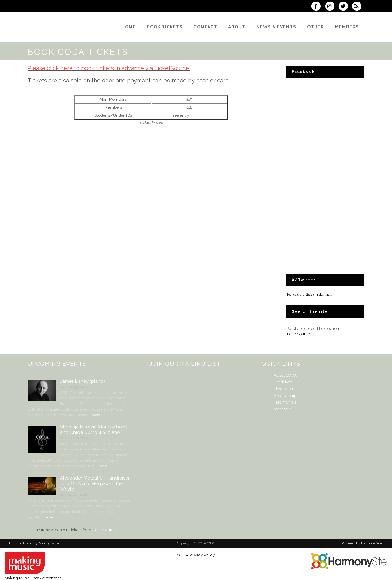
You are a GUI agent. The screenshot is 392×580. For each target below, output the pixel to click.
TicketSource (298, 334)
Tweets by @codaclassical (310, 294)
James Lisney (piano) (83, 381)
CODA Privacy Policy (196, 555)
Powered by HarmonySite (362, 543)
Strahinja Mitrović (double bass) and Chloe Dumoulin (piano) (94, 430)
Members (283, 409)
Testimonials (285, 402)
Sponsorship (285, 395)
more (96, 415)
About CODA (285, 375)
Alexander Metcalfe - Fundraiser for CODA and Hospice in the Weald (95, 484)
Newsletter (284, 389)
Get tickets (283, 382)
